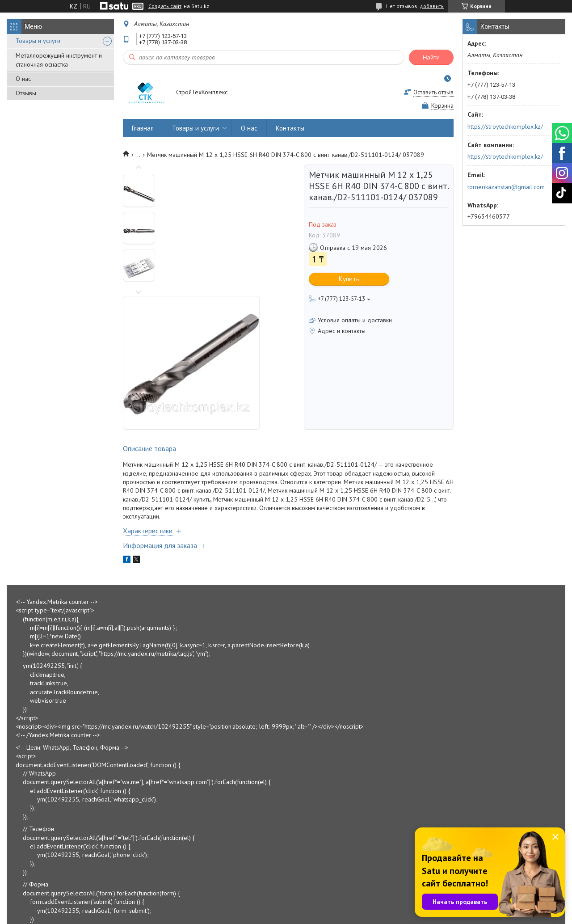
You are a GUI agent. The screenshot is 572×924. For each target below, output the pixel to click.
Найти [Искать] (431, 57)
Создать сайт (165, 6)
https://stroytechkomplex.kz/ (505, 127)
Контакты (290, 128)
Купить (349, 279)
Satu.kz (325, 907)
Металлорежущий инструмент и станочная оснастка (59, 60)
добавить (432, 6)
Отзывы (26, 93)
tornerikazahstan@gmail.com (506, 187)
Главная (143, 128)
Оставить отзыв (433, 92)
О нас (23, 79)
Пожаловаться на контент (318, 915)
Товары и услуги (38, 41)
